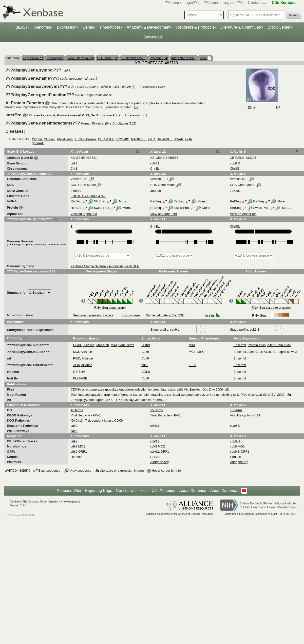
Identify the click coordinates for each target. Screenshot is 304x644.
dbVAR (178, 139)
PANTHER (132, 266)
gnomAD (38, 143)
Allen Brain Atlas (279, 345)
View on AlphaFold (84, 214)
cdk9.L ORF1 (160, 452)
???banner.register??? (224, 3)
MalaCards (65, 139)
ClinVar (37, 139)
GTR (152, 139)
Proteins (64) (159, 58)
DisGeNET (164, 139)
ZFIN (77, 365)
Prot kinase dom (130, 115)
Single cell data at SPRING (165, 315)
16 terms (77, 410)
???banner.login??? (182, 3)
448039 (76, 191)
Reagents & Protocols (195, 27)
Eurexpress (281, 352)
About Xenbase (193, 491)
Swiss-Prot (101, 208)
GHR (189, 139)
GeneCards (126, 345)
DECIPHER (106, 139)
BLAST (22, 27)
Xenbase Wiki (69, 491)
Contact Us (258, 3)
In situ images (131, 315)
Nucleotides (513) (134, 58)
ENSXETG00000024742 (88, 196)
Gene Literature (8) (80, 58)
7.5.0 (23, 505)
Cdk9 (145, 352)
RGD (77, 358)
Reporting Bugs (98, 491)
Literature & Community (241, 27)
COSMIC (123, 139)
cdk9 (145, 365)
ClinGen (49, 139)
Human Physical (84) (96, 123)
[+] (134, 87)
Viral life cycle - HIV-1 (86, 415)
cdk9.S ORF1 (240, 452)
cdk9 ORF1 (79, 452)
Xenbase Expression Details (93, 315)
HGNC (78, 345)
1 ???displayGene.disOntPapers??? (141, 400)
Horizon (76, 457)
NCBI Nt (100, 201)
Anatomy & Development (148, 27)
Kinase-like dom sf (42, 115)
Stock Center (279, 27)
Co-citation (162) (124, 123)
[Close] (138, 151)
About (224, 491)
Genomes (42, 27)
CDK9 (146, 345)
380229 (156, 191)
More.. (123, 201)
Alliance (89, 345)
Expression (66, 27)
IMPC (200, 352)
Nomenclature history (153, 87)
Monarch (103, 345)
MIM (114, 345)
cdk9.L (189, 330)
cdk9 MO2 (158, 446)
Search (294, 15)
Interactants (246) (184, 58)
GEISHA (79, 372)
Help (143, 491)
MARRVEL (139, 139)
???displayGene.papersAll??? (92, 400)
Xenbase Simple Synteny (88, 266)
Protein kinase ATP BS (73, 115)
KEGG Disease (85, 139)
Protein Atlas (257, 345)
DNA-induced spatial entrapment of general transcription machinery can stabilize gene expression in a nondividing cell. (155, 395)
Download (153, 37)
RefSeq (76, 201)
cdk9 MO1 (78, 446)
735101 (235, 191)
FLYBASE (80, 378)
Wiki (203, 58)
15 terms (157, 410)
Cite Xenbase (163, 491)
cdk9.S (269, 330)
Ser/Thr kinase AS (104, 115)
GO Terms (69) (108, 58)
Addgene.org (159, 462)
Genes (88, 27)
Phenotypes (110, 27)
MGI (76, 352)
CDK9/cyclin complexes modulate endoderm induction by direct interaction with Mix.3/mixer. (136, 389)
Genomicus (115, 266)
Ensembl (240, 345)
